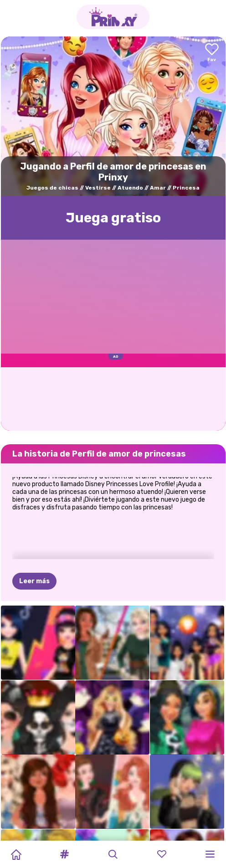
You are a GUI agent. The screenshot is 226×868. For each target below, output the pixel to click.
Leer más (34, 536)
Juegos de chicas (52, 188)
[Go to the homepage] (113, 17)
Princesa (186, 188)
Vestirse (98, 188)
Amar (158, 188)
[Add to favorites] (212, 53)
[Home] (16, 854)
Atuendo (130, 188)
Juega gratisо (113, 218)
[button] (65, 854)
